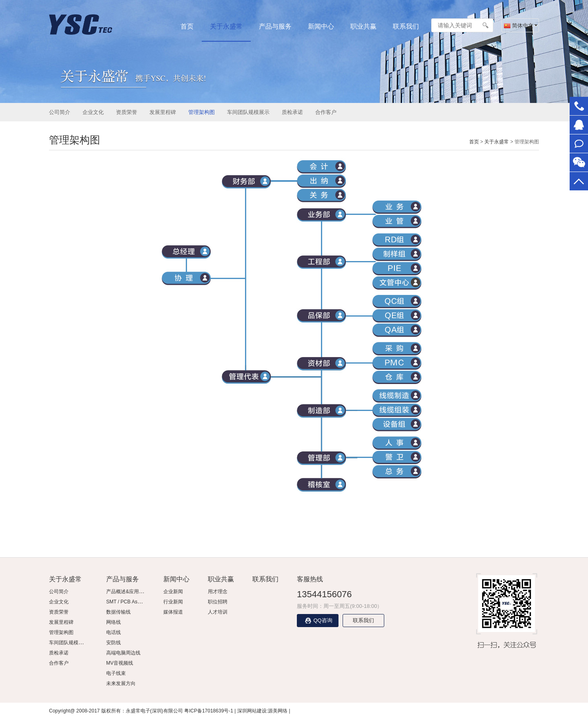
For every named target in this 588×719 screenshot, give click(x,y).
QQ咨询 (317, 620)
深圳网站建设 (252, 711)
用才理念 (218, 592)
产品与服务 (275, 26)
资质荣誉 (127, 112)
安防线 (114, 643)
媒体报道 (173, 612)
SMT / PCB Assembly (129, 602)
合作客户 (326, 112)
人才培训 (218, 612)
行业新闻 (173, 602)
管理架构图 (202, 112)
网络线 (114, 622)
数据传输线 (118, 612)
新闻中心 (321, 26)
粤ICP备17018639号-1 (209, 711)
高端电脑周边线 (123, 653)
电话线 (114, 632)
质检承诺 (292, 112)
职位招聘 (218, 602)
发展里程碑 (163, 112)
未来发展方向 (121, 683)
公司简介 (60, 112)
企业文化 (93, 112)
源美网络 (278, 711)
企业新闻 (173, 592)
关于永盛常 (226, 26)
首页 (187, 26)
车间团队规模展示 (248, 112)
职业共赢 (363, 26)
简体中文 (519, 26)
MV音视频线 (120, 663)
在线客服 (579, 125)
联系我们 (406, 26)
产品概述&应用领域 (127, 592)
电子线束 (116, 673)
